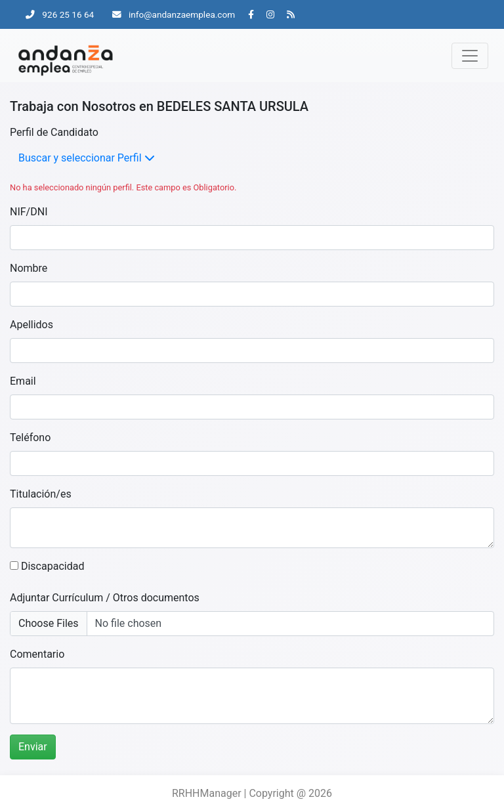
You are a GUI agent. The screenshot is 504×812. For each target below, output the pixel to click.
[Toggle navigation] (470, 56)
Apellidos (31, 325)
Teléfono (30, 438)
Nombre (29, 268)
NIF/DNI (29, 212)
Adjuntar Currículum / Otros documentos (105, 598)
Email (23, 381)
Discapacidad (47, 566)
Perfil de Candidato (54, 132)
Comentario (37, 654)
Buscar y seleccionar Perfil (87, 158)
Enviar (33, 747)
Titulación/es (41, 494)
